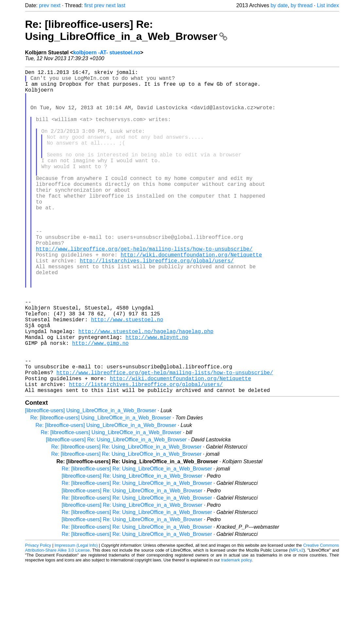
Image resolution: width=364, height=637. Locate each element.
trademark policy (236, 632)
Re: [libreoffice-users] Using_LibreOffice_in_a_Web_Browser (101, 490)
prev (44, 5)
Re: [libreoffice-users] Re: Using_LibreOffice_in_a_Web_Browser (126, 30)
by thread (302, 5)
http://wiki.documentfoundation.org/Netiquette (191, 296)
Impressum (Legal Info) (76, 617)
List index (328, 5)
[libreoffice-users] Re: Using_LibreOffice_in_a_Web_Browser (116, 512)
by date (279, 5)
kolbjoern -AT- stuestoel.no (107, 53)
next (56, 5)
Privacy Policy (38, 617)
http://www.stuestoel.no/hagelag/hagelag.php (146, 390)
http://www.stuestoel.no (127, 376)
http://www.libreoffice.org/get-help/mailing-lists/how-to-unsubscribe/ (144, 289)
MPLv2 (297, 622)
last (121, 5)
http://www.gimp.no (101, 404)
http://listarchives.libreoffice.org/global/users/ (157, 304)
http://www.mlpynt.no (157, 397)
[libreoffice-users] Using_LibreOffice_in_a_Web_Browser (91, 482)
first (89, 5)
